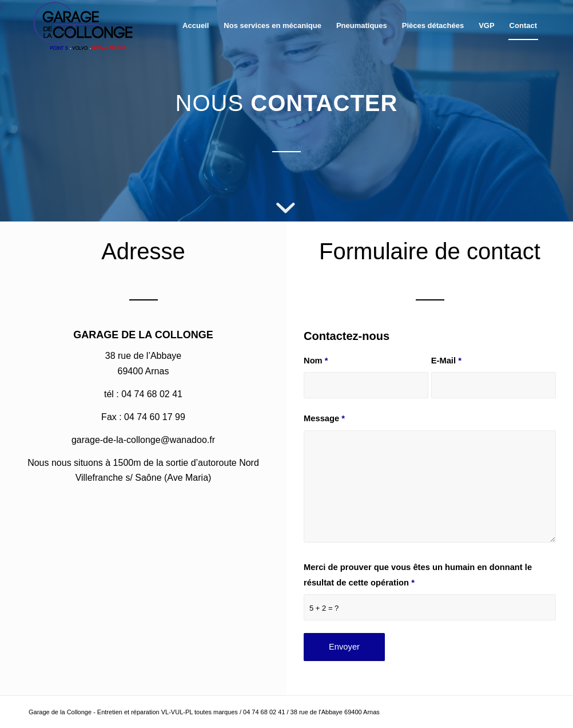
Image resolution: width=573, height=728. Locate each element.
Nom (316, 361)
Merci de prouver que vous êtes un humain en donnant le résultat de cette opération (418, 575)
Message (324, 418)
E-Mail (446, 361)
